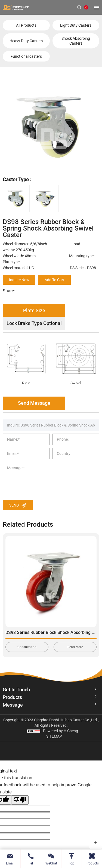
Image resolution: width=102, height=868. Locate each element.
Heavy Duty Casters (26, 41)
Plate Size (34, 310)
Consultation (27, 647)
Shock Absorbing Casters (76, 41)
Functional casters (26, 56)
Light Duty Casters (76, 25)
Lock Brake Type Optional (34, 323)
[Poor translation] (20, 800)
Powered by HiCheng (61, 731)
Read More (75, 647)
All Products (26, 25)
